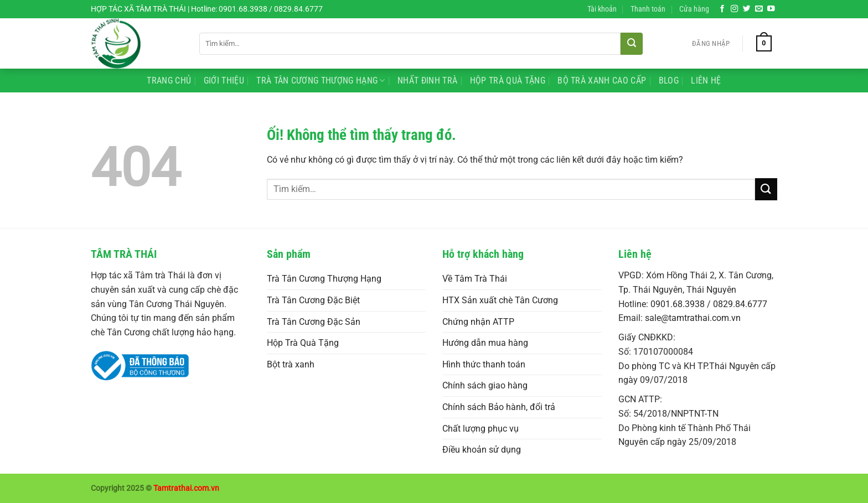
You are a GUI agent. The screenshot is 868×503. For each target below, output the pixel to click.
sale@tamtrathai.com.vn (693, 318)
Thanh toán (648, 9)
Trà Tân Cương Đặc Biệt (313, 300)
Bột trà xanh (291, 364)
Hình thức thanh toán (484, 364)
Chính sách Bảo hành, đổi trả (499, 407)
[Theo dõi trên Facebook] (722, 9)
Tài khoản (602, 9)
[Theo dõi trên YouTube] (771, 9)
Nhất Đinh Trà (427, 81)
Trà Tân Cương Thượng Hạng (321, 81)
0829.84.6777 (740, 304)
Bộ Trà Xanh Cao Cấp (602, 81)
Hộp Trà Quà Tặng (508, 81)
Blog (669, 81)
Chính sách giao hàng (485, 385)
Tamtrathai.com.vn (186, 488)
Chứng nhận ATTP (478, 322)
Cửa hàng (694, 9)
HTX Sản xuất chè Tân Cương (500, 300)
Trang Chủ (169, 81)
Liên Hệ (706, 81)
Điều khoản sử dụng (482, 450)
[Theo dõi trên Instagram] (735, 9)
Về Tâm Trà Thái (475, 279)
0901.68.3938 (678, 304)
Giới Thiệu (224, 81)
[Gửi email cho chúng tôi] (759, 9)
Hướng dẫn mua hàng (485, 343)
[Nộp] (632, 44)
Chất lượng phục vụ (480, 429)
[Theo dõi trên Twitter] (747, 9)
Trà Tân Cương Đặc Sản (314, 322)
